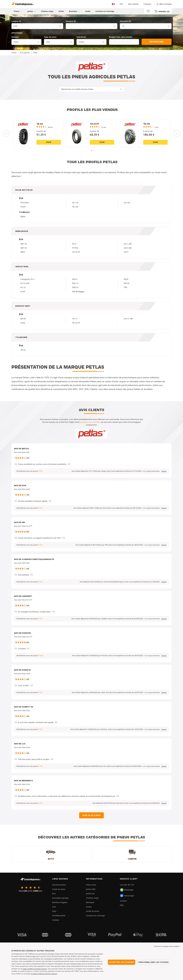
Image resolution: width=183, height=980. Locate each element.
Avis (54, 893)
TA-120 (75, 207)
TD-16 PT (76, 252)
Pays (54, 911)
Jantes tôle (91, 889)
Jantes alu (90, 893)
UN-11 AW (128, 319)
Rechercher (157, 42)
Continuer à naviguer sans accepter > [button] (167, 946)
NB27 (23, 252)
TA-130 (127, 203)
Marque (15, 37)
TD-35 (23, 350)
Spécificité (81, 37)
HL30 (23, 291)
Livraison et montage (105, 11)
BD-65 (23, 319)
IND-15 (75, 283)
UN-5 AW (128, 248)
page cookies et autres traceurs (35, 969)
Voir (49, 142)
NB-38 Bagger (78, 291)
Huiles (61, 11)
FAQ (122, 905)
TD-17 (75, 319)
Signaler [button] (164, 471)
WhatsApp (127, 890)
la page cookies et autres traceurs (44, 974)
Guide (88, 11)
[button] (151, 471)
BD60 (23, 217)
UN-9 (126, 252)
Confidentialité (59, 915)
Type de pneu (50, 37)
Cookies (56, 920)
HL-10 (23, 287)
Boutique (75, 11)
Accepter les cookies (122, 962)
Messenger (127, 896)
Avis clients (133, 4)
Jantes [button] (32, 11)
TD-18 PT (76, 323)
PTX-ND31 (25, 203)
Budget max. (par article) (121, 37)
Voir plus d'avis (91, 815)
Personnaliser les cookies (154, 962)
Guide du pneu (59, 889)
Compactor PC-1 (28, 279)
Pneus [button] (18, 11)
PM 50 (127, 283)
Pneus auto (91, 885)
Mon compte (164, 4)
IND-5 (75, 279)
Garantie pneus (59, 885)
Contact (147, 4)
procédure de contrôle (90, 422)
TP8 (125, 287)
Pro (121, 4)
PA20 (126, 279)
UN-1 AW (128, 244)
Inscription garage (60, 898)
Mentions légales (60, 902)
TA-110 (75, 203)
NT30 (23, 323)
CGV (54, 907)
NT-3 (74, 244)
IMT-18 (24, 248)
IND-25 (75, 287)
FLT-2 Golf (25, 283)
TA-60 (23, 207)
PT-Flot (75, 248)
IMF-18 (24, 244)
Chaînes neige (47, 11)
